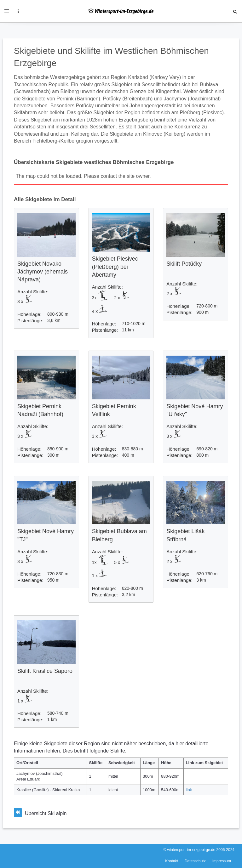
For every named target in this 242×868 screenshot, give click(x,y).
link (189, 790)
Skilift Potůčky (184, 264)
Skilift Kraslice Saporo (45, 671)
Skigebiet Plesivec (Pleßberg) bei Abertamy (115, 267)
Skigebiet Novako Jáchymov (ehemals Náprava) (43, 272)
